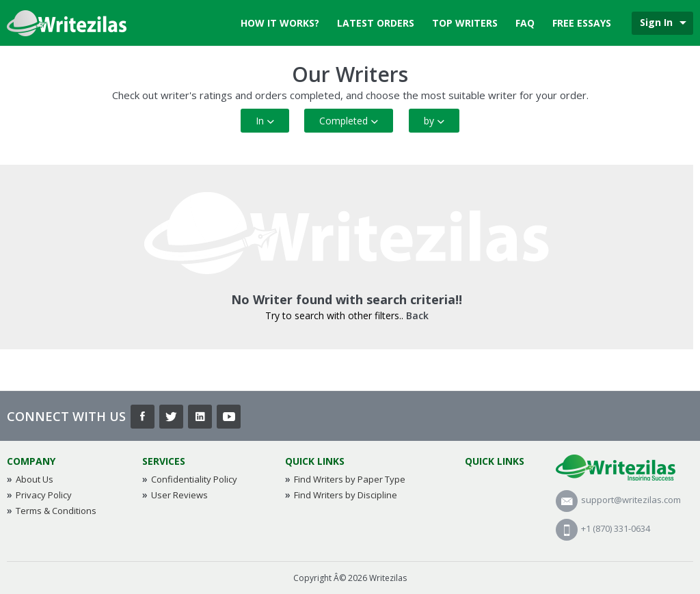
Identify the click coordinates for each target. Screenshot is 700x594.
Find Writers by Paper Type (350, 479)
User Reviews (179, 495)
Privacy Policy (44, 495)
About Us (35, 479)
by (434, 121)
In (265, 121)
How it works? (280, 23)
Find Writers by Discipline (346, 495)
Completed (349, 121)
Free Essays (582, 23)
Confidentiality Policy (194, 479)
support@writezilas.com (618, 500)
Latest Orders (376, 23)
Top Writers (465, 23)
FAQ (525, 23)
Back (417, 315)
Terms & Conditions (56, 511)
